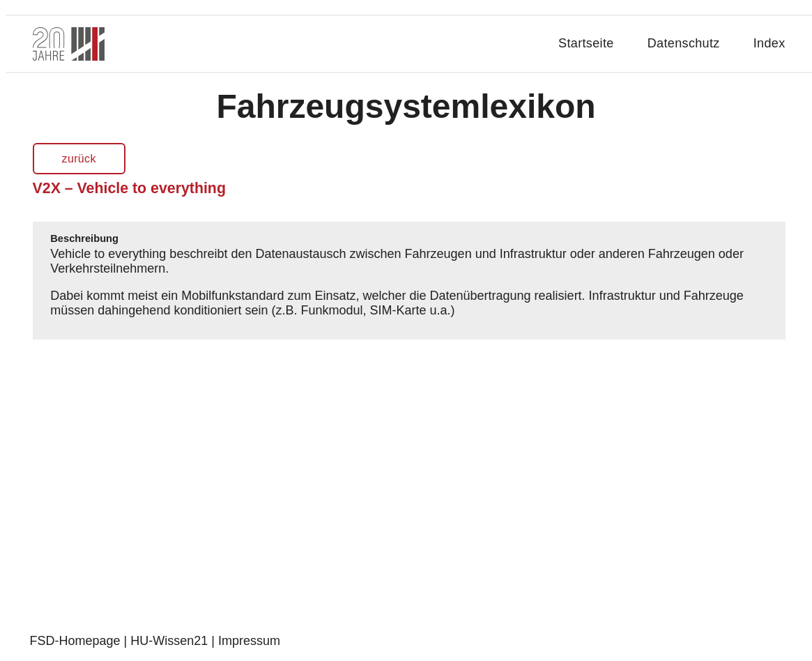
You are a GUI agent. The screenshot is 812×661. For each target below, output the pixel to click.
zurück (79, 159)
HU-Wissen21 (169, 641)
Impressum (249, 641)
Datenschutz (684, 43)
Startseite (586, 43)
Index (769, 43)
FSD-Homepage (75, 641)
